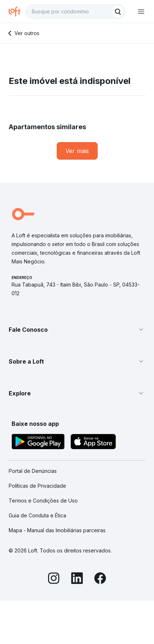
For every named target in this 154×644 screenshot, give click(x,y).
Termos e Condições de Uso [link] (43, 501)
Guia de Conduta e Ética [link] (37, 515)
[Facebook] (100, 579)
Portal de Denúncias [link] (33, 471)
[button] (77, 330)
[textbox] (76, 12)
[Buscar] (118, 12)
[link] (77, 151)
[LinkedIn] (77, 579)
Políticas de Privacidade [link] (37, 486)
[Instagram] (54, 579)
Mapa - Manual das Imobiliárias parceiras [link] (57, 530)
